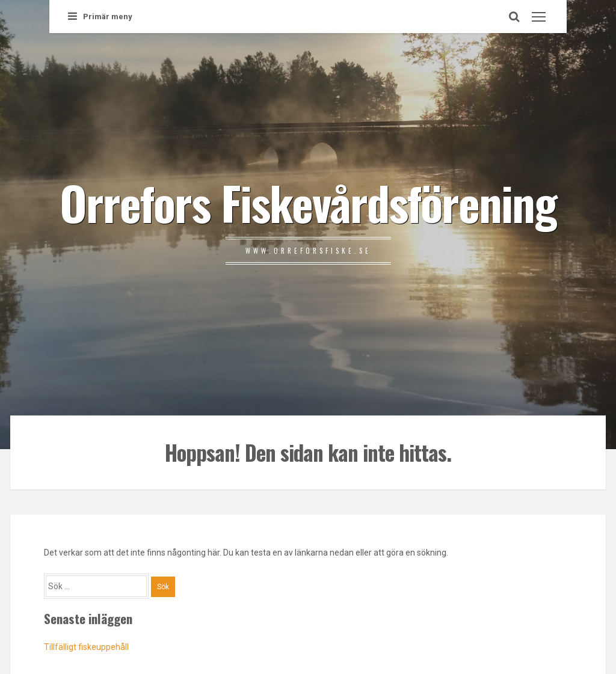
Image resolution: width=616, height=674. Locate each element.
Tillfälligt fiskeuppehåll (86, 647)
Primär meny (100, 17)
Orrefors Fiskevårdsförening (308, 202)
